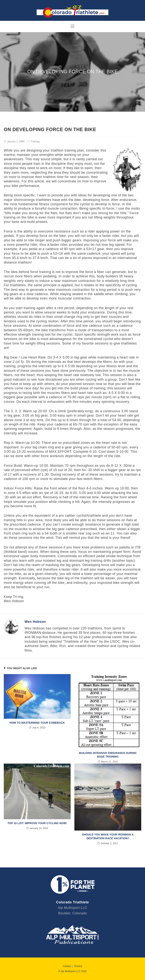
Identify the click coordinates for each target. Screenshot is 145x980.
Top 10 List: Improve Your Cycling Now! (37, 823)
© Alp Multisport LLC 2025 (72, 971)
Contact (67, 966)
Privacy (78, 966)
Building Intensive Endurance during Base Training (108, 755)
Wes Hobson (35, 622)
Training (35, 142)
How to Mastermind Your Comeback (37, 723)
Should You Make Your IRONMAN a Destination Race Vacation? (108, 836)
